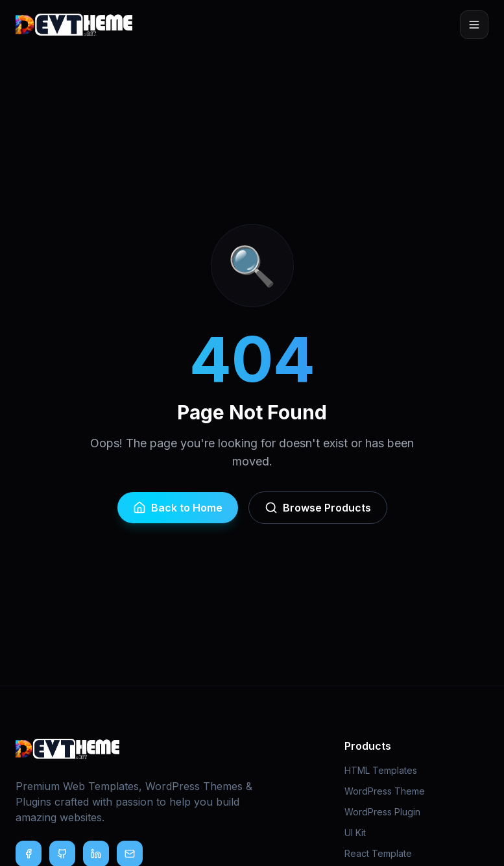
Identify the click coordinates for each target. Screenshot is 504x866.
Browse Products (318, 508)
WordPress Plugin (382, 812)
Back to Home (178, 508)
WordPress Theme (385, 791)
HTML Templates (381, 770)
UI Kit (355, 833)
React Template (378, 853)
